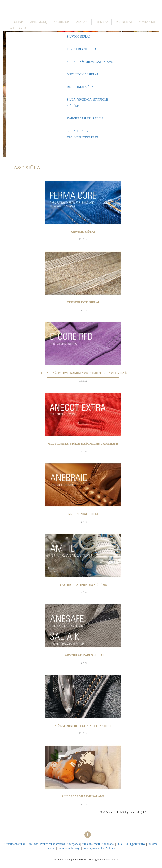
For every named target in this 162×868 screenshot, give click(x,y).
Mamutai (114, 859)
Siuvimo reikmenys (69, 848)
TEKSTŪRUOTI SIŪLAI (82, 49)
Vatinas (110, 848)
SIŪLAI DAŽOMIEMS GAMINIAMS (90, 62)
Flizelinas (32, 844)
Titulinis (17, 22)
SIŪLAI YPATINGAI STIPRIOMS (88, 100)
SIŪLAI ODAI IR (78, 131)
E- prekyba (18, 28)
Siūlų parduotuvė (135, 844)
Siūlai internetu (91, 844)
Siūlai (120, 844)
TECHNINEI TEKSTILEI (82, 137)
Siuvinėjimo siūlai (93, 848)
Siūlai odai (108, 844)
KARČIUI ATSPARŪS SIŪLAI (86, 119)
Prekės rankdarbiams (52, 844)
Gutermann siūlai (15, 844)
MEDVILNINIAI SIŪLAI (82, 74)
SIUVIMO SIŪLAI (78, 37)
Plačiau (83, 240)
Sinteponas (73, 844)
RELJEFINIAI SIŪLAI (81, 87)
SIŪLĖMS (73, 106)
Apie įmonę (39, 22)
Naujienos (62, 22)
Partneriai (123, 22)
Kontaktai (147, 22)
